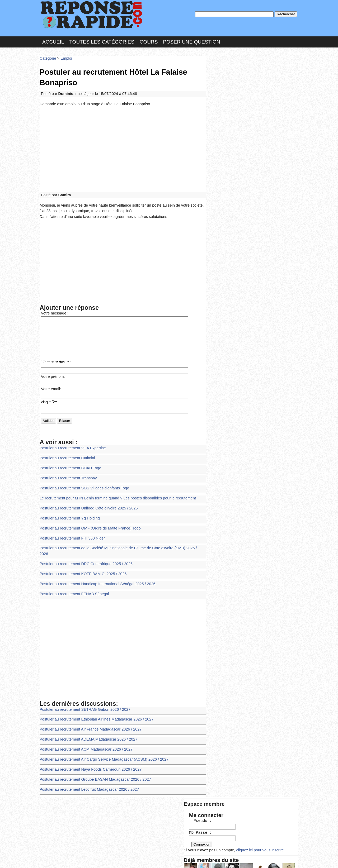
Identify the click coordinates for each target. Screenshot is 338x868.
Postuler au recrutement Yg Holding (68, 515)
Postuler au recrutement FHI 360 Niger (71, 534)
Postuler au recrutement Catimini (66, 457)
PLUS (248, 859)
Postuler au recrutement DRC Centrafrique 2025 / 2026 (84, 553)
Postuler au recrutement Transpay (67, 476)
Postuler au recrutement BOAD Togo (69, 467)
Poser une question (191, 40)
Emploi (65, 57)
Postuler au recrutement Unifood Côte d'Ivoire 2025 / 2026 (86, 505)
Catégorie (48, 57)
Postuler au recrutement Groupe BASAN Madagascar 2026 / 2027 (93, 764)
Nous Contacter (82, 859)
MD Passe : (224, 88)
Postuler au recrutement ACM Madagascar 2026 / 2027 (84, 735)
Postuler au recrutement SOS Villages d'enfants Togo (82, 486)
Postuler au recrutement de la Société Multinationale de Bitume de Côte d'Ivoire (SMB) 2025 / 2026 (119, 543)
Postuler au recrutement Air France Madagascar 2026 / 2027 (88, 716)
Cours (149, 40)
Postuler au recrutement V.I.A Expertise (71, 448)
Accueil (53, 40)
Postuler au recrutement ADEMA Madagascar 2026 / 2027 (86, 725)
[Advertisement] (123, 146)
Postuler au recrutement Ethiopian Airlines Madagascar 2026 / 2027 (94, 706)
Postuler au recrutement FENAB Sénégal (73, 582)
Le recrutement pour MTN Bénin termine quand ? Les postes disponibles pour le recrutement (114, 496)
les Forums (117, 859)
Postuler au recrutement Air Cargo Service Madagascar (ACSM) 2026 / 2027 (101, 745)
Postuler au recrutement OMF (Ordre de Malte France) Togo (88, 524)
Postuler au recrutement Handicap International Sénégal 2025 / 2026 (95, 572)
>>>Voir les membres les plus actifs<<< (241, 183)
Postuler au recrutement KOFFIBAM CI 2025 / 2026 (81, 563)
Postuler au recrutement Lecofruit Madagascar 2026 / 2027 (87, 773)
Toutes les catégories (102, 40)
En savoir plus (165, 850)
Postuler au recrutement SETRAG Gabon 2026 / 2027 (83, 697)
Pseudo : (224, 77)
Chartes (50, 859)
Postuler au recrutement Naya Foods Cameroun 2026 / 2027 (88, 754)
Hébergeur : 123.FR (155, 859)
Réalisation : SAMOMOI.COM (210, 859)
